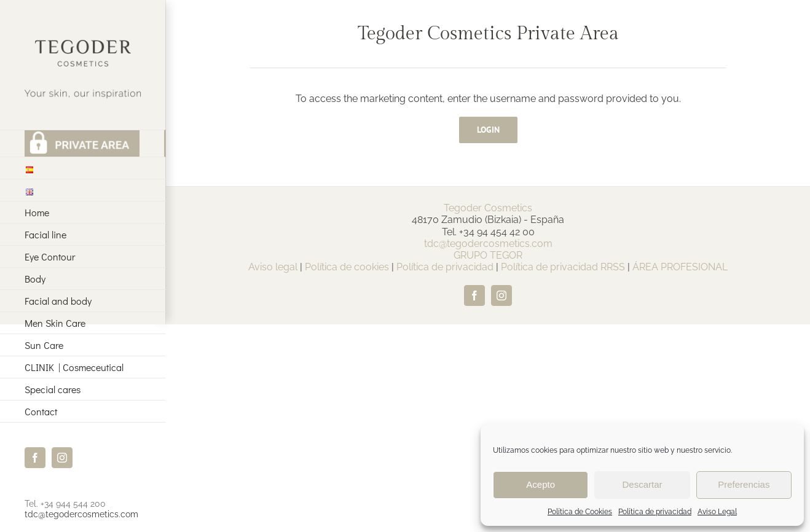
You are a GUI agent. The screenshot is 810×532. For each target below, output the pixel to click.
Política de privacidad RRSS (563, 267)
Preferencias (744, 484)
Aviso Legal (717, 512)
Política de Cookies (580, 512)
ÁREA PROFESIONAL (680, 267)
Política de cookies (347, 267)
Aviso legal (273, 267)
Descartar (642, 484)
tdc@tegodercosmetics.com (81, 514)
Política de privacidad (655, 512)
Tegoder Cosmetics (488, 208)
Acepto (541, 484)
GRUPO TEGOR (488, 255)
